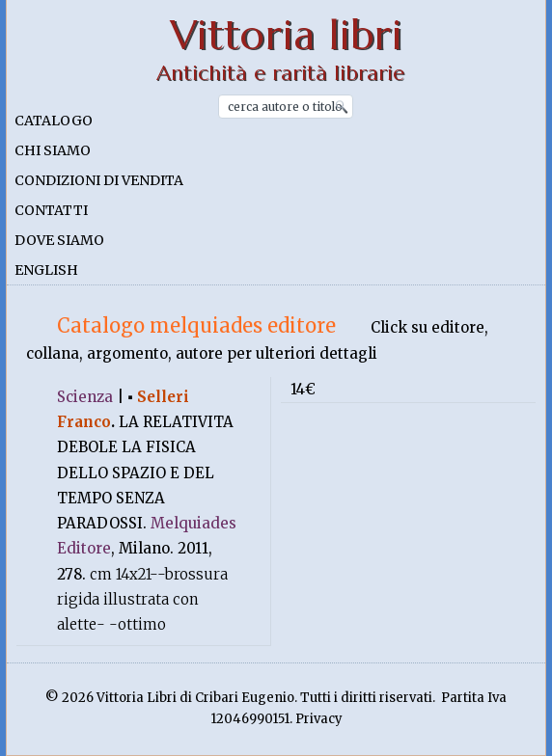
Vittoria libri (286, 35)
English (46, 270)
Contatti (51, 210)
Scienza (85, 397)
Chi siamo (53, 150)
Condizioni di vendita (99, 180)
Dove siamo (59, 240)
